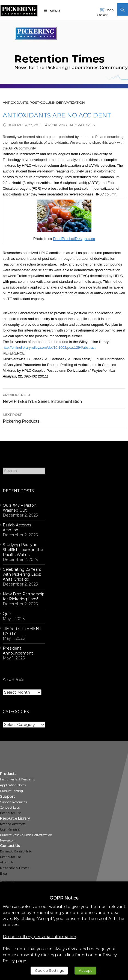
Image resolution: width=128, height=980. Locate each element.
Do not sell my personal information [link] (39, 937)
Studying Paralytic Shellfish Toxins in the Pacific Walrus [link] (23, 550)
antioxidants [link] (15, 103)
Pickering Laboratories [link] (72, 125)
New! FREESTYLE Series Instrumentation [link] (64, 398)
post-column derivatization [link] (57, 103)
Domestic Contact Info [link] (16, 851)
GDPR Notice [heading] (64, 898)
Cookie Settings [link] (49, 970)
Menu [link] (52, 11)
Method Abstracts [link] (13, 824)
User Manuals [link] (10, 829)
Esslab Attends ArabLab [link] (17, 528)
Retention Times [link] (14, 868)
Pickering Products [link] (64, 418)
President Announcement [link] (18, 651)
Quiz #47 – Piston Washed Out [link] (20, 508)
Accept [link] (85, 970)
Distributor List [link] (10, 813)
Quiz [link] (7, 614)
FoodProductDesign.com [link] (74, 239)
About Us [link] (7, 862)
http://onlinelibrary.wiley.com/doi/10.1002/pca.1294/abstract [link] (49, 348)
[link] (19, 10)
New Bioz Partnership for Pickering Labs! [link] (24, 596)
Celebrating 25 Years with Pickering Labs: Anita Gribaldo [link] (22, 574)
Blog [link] (3, 874)
